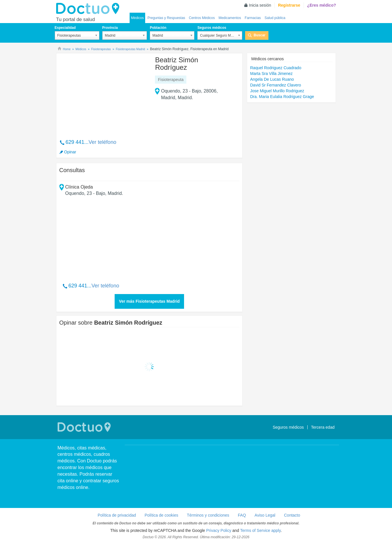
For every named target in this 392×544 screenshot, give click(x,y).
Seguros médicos (212, 28)
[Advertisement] (103, 93)
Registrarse (289, 5)
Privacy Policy (219, 530)
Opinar (70, 152)
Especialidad (65, 28)
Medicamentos (230, 18)
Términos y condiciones (208, 515)
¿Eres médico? (321, 5)
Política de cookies (161, 515)
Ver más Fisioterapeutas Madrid (149, 301)
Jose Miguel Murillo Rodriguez (277, 91)
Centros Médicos (202, 18)
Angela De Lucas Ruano (272, 79)
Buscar (260, 35)
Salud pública (275, 18)
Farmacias (253, 18)
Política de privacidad (117, 515)
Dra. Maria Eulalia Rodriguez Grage (282, 97)
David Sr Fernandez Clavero (275, 85)
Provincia (110, 28)
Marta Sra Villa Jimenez (271, 74)
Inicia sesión (260, 5)
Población (158, 28)
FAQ (242, 515)
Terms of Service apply (261, 530)
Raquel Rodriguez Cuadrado (275, 68)
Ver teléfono (103, 142)
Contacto (292, 515)
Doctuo (89, 9)
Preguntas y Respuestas (166, 18)
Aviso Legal (265, 515)
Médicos (138, 18)
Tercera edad (323, 427)
